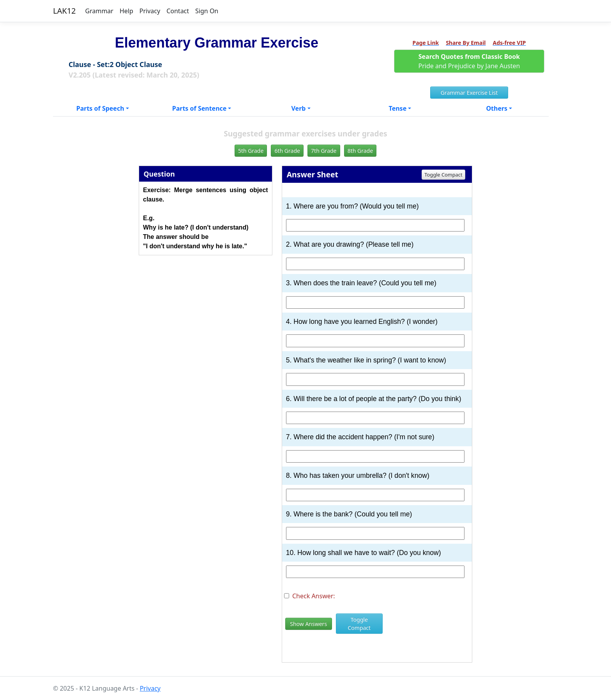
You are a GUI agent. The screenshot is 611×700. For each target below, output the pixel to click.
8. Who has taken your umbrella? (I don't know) (358, 476)
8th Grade (360, 151)
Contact (178, 11)
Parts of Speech (100, 108)
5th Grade (251, 151)
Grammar (99, 11)
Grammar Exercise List (469, 93)
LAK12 (64, 11)
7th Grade (324, 151)
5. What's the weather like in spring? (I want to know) (366, 360)
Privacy (150, 11)
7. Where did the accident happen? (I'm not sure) (360, 437)
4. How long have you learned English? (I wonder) (362, 322)
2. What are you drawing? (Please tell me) (350, 244)
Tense (398, 108)
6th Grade (287, 151)
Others (497, 108)
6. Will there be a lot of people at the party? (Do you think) (374, 399)
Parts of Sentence (200, 108)
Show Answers (308, 624)
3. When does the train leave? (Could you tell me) (361, 283)
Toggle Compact (443, 175)
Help (126, 11)
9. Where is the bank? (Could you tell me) (349, 514)
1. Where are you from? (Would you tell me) (352, 206)
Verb (299, 108)
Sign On (207, 11)
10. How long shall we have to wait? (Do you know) (364, 553)
